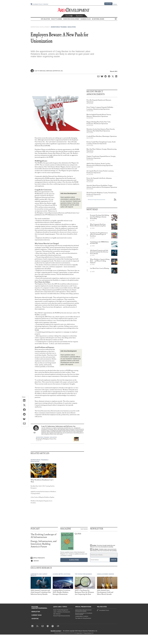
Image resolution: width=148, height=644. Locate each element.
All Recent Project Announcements (96, 200)
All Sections (116, 19)
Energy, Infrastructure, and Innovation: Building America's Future (44, 544)
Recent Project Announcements (62, 616)
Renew (115, 4)
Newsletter (36, 612)
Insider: (103, 546)
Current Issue (36, 615)
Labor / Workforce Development (62, 612)
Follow (69, 16)
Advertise (46, 4)
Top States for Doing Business (83, 618)
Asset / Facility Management (61, 610)
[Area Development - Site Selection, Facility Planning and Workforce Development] (74, 10)
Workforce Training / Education (63, 27)
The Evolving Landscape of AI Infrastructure (44, 536)
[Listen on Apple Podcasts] (44, 558)
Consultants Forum (37, 4)
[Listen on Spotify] (44, 561)
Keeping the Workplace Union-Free (46, 439)
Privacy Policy (79, 633)
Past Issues (84, 529)
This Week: (103, 550)
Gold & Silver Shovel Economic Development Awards (83, 611)
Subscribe (108, 4)
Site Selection (57, 614)
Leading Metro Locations (82, 616)
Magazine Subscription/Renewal (39, 607)
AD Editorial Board (98, 19)
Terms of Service (88, 633)
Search (79, 16)
